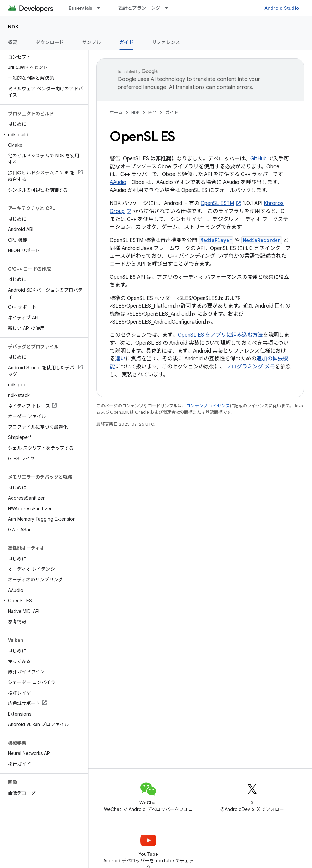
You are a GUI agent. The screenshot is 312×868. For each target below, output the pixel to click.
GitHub (258, 159)
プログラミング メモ (251, 367)
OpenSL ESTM (217, 203)
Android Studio (282, 8)
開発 (153, 112)
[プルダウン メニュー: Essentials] (102, 8)
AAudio (118, 182)
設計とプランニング (139, 8)
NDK (13, 27)
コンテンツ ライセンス (208, 406)
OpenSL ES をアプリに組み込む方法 (220, 335)
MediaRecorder (262, 240)
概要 (13, 42)
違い (120, 359)
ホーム (116, 112)
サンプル (92, 42)
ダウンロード (50, 42)
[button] (43, 135)
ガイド (172, 112)
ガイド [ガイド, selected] (126, 42)
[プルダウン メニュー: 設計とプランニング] (169, 8)
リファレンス (166, 42)
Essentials (81, 8)
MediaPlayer (216, 240)
